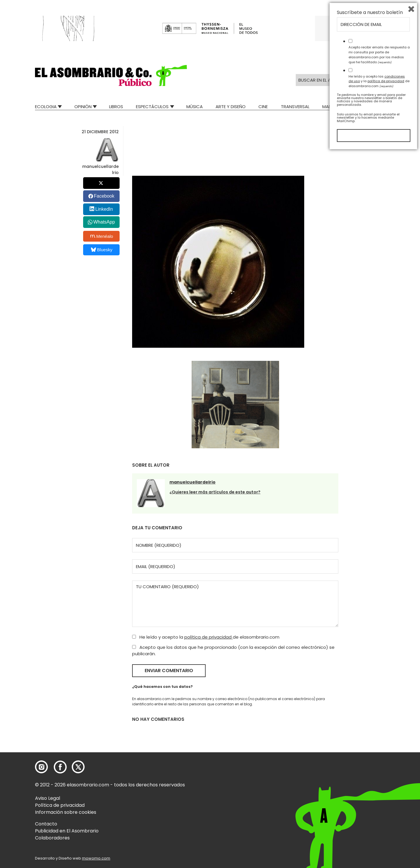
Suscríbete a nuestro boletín (370, 728)
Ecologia (46, 107)
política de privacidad (209, 637)
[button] (111, 75)
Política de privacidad (60, 805)
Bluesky (102, 250)
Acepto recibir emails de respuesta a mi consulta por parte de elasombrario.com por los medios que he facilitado (379, 770)
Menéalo (102, 236)
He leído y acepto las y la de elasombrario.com (379, 797)
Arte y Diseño (231, 107)
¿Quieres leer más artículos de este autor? (215, 492)
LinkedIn (104, 209)
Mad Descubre (338, 107)
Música (195, 107)
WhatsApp (104, 222)
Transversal (295, 107)
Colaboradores (52, 838)
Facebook (104, 196)
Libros (116, 107)
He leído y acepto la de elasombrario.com (206, 637)
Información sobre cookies (66, 812)
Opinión (83, 107)
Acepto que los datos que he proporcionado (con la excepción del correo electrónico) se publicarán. (233, 651)
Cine (263, 107)
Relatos (376, 107)
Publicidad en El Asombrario (67, 831)
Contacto (46, 824)
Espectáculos (152, 107)
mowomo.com (96, 858)
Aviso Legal (48, 798)
